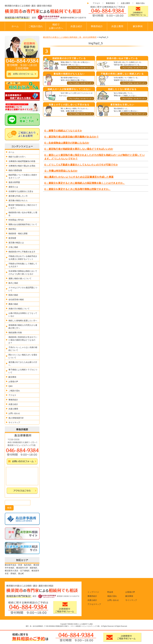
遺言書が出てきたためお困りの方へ (23, 364)
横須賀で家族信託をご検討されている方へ (23, 206)
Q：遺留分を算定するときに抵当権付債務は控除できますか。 (77, 189)
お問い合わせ (14, 413)
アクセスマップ (94, 604)
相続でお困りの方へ (56, 26)
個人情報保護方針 (16, 418)
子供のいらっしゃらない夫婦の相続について (23, 349)
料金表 (110, 592)
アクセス (96, 3)
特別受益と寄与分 (16, 220)
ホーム (15, 26)
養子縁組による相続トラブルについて (23, 371)
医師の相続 (13, 295)
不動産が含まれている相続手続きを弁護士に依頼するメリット (23, 258)
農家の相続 (13, 304)
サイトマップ (14, 422)
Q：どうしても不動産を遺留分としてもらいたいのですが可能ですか (81, 165)
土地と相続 (13, 247)
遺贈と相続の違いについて (20, 278)
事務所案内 (110, 3)
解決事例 (138, 26)
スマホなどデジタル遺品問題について (23, 289)
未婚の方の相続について (19, 309)
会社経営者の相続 (16, 300)
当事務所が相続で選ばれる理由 (22, 166)
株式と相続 (13, 283)
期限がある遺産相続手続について (23, 224)
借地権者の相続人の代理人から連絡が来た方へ (23, 327)
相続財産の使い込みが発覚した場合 (23, 214)
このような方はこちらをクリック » (81, 68)
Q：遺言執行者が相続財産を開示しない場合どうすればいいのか (79, 149)
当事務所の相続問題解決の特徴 (22, 161)
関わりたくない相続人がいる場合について (23, 356)
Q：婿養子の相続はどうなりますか (63, 131)
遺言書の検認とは (16, 243)
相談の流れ (140, 3)
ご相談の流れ (36, 26)
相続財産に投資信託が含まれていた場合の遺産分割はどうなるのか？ (23, 340)
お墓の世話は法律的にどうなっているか (23, 315)
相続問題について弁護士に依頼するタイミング (23, 176)
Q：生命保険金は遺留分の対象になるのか (67, 143)
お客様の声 (13, 382)
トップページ (93, 592)
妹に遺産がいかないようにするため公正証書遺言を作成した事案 (79, 177)
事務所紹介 (97, 26)
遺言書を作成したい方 (18, 196)
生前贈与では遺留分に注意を (21, 191)
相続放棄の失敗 (15, 333)
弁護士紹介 (76, 26)
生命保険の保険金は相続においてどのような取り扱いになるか (23, 272)
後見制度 (12, 238)
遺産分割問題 (14, 182)
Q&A (11, 386)
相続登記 (12, 229)
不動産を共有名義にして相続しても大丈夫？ (23, 265)
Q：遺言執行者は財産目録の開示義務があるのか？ (71, 137)
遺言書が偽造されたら (18, 200)
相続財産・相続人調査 (18, 234)
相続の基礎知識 (15, 170)
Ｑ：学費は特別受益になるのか (61, 171)
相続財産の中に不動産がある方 (22, 252)
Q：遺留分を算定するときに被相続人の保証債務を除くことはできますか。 (85, 183)
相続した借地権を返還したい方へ (23, 321)
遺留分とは (13, 187)
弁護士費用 (125, 3)
